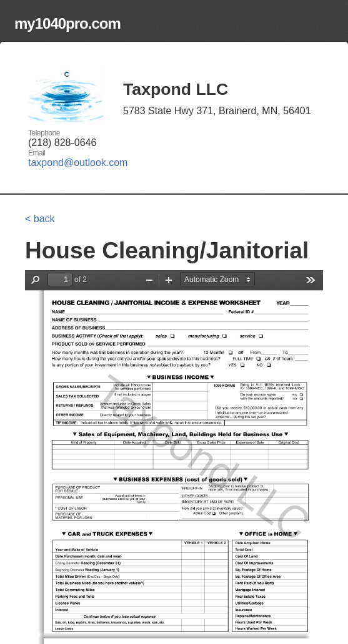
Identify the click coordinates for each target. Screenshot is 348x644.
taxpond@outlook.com (78, 163)
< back (40, 219)
